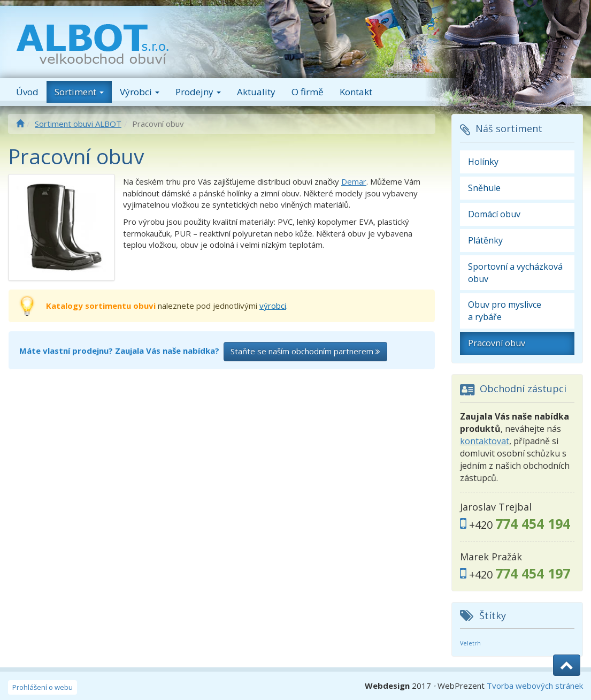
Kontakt (356, 92)
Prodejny (198, 92)
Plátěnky (485, 240)
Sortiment (79, 92)
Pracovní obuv (497, 343)
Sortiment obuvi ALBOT (78, 124)
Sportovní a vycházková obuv (515, 273)
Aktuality (256, 92)
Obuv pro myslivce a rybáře (505, 311)
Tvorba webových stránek (535, 686)
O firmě (308, 92)
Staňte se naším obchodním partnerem (305, 351)
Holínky (483, 162)
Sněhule (484, 188)
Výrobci (140, 92)
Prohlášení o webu (43, 687)
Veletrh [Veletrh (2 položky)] (470, 643)
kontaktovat (485, 441)
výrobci (273, 306)
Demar (354, 181)
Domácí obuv (494, 214)
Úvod (27, 92)
